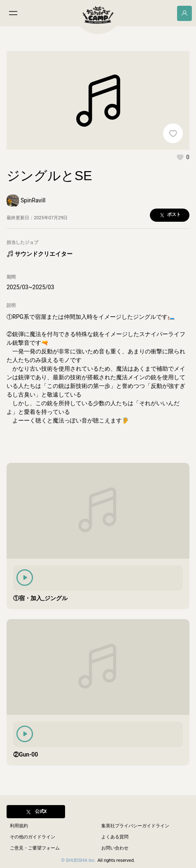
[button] (183, 157)
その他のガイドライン (33, 837)
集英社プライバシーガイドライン (135, 826)
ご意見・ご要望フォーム (35, 848)
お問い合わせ (115, 848)
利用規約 (19, 826)
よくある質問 (115, 837)
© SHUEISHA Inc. (78, 860)
